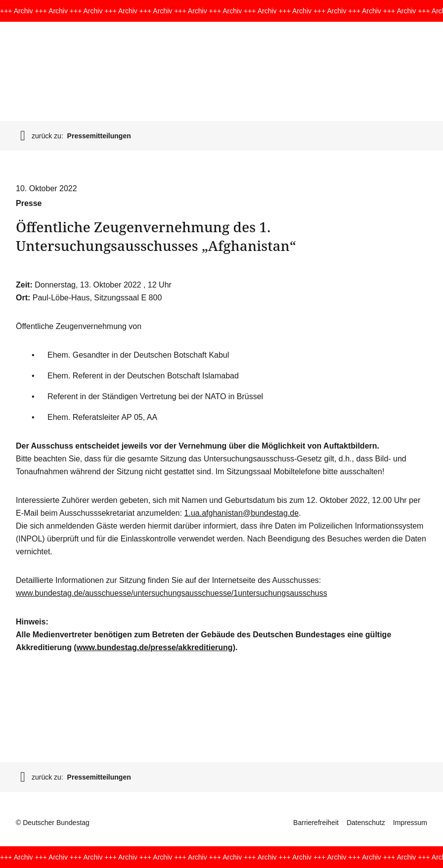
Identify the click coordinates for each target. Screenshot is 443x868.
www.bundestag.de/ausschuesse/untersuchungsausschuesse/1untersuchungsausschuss (172, 593)
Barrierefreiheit (316, 823)
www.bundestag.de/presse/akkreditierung (155, 647)
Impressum (410, 823)
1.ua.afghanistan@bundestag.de (242, 513)
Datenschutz (366, 823)
